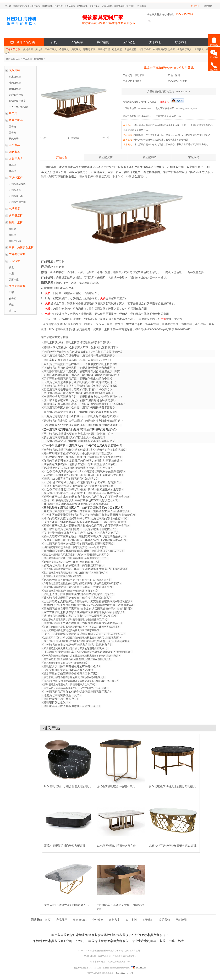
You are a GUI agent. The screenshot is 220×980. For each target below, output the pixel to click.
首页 (54, 42)
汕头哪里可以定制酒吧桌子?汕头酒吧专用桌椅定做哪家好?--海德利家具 (87, 652)
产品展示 (77, 42)
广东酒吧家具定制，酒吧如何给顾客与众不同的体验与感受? (80, 441)
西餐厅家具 (51, 49)
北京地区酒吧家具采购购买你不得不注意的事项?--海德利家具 (76, 580)
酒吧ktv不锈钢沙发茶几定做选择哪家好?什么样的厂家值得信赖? (82, 352)
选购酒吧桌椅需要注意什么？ (62, 695)
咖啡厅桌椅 (145, 49)
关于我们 (155, 42)
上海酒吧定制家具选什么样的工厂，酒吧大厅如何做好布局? (80, 416)
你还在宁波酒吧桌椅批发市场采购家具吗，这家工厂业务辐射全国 (84, 634)
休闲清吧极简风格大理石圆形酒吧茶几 (172, 786)
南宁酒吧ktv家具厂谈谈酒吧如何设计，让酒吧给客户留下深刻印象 (84, 450)
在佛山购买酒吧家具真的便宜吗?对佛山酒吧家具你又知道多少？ (83, 551)
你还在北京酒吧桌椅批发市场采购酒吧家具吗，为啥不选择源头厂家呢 (81, 584)
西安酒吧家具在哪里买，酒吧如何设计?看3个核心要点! (77, 389)
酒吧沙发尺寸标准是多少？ (60, 699)
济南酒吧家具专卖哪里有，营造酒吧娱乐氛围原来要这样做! (80, 386)
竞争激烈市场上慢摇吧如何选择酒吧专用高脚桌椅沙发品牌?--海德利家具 (88, 605)
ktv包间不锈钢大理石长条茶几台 (116, 846)
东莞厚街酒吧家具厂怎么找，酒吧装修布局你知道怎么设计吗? (81, 371)
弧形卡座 (14, 280)
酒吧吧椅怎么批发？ (56, 702)
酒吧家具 (76, 49)
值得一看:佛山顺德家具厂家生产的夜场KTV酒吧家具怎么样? (80, 533)
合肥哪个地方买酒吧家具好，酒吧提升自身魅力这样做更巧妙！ (82, 397)
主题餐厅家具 (184, 49)
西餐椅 (13, 133)
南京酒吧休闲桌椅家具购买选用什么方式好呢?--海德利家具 (75, 688)
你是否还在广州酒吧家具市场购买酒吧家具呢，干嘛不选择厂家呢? (84, 522)
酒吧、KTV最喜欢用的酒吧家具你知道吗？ (70, 479)
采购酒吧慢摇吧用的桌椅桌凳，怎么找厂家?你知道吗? (76, 598)
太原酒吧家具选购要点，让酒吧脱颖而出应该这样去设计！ (79, 382)
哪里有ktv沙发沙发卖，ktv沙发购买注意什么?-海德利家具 (78, 486)
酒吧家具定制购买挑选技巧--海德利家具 (65, 663)
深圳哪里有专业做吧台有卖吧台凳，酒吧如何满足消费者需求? (81, 425)
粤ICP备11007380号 (124, 973)
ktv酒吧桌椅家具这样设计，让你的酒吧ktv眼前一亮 (71, 562)
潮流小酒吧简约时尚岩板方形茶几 (65, 846)
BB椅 (12, 292)
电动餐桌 (117, 49)
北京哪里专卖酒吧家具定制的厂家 (62, 576)
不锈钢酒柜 (15, 190)
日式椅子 (14, 139)
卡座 (11, 274)
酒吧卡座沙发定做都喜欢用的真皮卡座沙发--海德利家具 (73, 677)
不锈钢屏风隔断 (17, 184)
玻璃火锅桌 (15, 83)
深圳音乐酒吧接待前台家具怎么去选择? (68, 670)
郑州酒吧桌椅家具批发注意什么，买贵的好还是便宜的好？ (75, 648)
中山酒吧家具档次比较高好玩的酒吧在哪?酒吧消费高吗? (78, 544)
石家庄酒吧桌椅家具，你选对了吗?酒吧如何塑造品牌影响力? (81, 375)
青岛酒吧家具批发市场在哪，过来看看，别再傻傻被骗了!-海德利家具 (86, 511)
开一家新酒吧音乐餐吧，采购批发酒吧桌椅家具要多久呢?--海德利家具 (81, 656)
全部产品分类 (25, 42)
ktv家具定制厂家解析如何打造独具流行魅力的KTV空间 (77, 468)
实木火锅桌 (15, 77)
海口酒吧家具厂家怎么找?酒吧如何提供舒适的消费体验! (78, 393)
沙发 (11, 268)
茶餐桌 (13, 165)
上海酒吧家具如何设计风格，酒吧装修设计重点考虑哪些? (79, 368)
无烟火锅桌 (15, 89)
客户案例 (103, 42)
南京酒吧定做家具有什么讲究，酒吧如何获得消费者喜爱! (78, 407)
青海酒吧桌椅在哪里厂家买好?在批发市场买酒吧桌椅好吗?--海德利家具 (87, 609)
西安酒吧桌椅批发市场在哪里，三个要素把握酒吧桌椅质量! (80, 364)
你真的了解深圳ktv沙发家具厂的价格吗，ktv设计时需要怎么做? (82, 461)
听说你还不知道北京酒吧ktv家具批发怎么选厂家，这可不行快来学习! (86, 526)
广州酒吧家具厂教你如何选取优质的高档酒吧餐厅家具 (77, 692)
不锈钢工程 (104, 49)
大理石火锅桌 (16, 95)
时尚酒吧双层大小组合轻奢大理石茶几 (68, 786)
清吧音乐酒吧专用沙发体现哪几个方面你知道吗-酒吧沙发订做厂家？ (80, 681)
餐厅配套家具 (17, 286)
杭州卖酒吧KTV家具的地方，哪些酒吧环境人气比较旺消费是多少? (84, 536)
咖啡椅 (13, 235)
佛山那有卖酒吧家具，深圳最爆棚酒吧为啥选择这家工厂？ (75, 558)
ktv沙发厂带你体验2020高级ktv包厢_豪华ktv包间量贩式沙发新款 (83, 475)
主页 (18, 59)
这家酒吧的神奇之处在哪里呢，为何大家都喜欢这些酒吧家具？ (82, 623)
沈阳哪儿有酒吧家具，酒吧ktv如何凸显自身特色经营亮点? (79, 400)
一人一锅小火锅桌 (19, 107)
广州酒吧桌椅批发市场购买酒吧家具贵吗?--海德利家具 (77, 645)
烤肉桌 (39, 49)
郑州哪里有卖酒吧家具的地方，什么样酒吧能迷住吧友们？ (79, 529)
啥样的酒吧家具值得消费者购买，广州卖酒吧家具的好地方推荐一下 (85, 518)
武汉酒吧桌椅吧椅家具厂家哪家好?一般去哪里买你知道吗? (79, 616)
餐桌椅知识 (80, 920)
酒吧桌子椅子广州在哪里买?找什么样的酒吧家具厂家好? (78, 594)
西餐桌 (13, 127)
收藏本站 (142, 6)
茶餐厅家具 (89, 49)
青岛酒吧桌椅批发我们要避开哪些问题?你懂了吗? (70, 591)
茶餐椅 (13, 171)
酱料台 (13, 311)
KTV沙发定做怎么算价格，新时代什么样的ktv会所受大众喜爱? (82, 457)
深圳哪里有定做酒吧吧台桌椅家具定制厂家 (70, 674)
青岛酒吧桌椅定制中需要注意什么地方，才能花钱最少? (77, 587)
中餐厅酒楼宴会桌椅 (164, 49)
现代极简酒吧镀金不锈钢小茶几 (116, 786)
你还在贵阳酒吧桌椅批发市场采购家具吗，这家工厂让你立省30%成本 (81, 627)
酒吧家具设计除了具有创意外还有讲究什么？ (71, 666)
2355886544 (139, 968)
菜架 (11, 305)
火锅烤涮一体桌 (17, 101)
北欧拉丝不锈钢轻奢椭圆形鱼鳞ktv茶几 (173, 846)
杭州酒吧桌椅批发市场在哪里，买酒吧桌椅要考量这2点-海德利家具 (85, 569)
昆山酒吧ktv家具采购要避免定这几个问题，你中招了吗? (78, 434)
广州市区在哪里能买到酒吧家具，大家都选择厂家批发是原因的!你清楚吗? (89, 515)
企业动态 (129, 42)
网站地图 (208, 6)
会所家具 (64, 49)
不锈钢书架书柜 (17, 202)
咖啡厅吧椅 (15, 241)
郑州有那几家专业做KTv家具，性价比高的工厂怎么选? (77, 453)
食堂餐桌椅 (130, 49)
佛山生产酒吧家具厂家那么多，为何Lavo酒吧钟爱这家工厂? (76, 555)
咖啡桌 (13, 229)
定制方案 (114, 920)
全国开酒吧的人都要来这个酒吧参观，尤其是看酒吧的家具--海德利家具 (87, 601)
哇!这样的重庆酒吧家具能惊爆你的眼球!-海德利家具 (75, 504)
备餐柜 (13, 299)
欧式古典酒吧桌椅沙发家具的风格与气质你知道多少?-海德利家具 (83, 612)
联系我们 (181, 42)
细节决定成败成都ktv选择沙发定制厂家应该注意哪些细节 (78, 464)
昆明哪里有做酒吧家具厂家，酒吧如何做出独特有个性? (77, 379)
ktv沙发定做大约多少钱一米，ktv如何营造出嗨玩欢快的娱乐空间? (84, 471)
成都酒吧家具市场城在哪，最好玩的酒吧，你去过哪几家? (74, 547)
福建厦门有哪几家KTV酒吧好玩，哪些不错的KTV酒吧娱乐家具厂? (84, 540)
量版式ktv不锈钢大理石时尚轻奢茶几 (67, 905)
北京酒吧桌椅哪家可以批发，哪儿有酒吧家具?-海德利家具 (75, 573)
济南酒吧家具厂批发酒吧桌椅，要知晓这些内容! (73, 565)
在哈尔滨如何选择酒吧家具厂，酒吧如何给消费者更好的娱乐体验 (84, 404)
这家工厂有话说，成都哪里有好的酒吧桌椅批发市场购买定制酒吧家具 (81, 638)
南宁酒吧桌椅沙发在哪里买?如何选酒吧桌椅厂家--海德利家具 (76, 659)
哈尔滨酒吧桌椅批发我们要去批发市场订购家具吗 (70, 630)
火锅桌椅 (28, 49)
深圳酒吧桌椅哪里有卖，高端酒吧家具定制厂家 (69, 685)
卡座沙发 (199, 49)
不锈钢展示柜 (16, 196)
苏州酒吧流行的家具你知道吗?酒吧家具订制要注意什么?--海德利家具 (86, 641)
